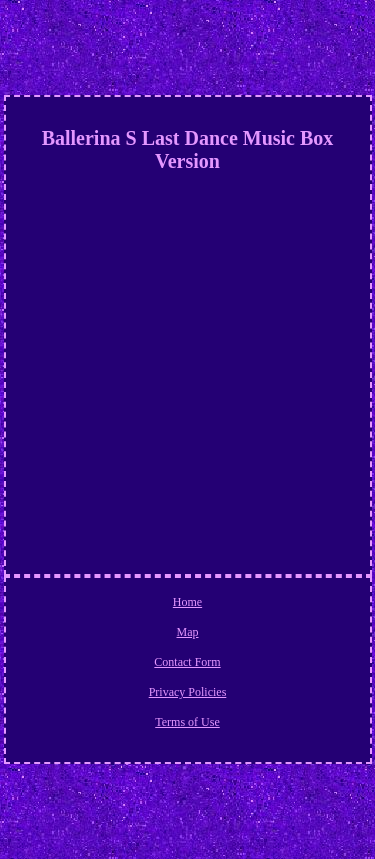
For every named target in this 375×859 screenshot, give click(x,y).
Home (187, 602)
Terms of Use (187, 722)
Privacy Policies (188, 692)
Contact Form (187, 662)
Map (188, 632)
